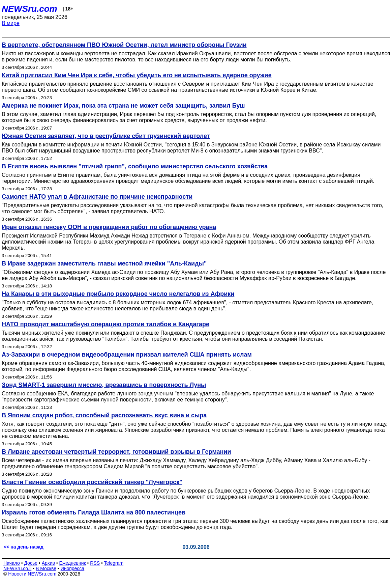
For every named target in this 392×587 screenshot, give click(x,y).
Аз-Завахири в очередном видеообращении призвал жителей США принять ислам (127, 355)
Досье (31, 563)
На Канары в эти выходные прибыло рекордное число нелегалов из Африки (118, 294)
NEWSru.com (29, 9)
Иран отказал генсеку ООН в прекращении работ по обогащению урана (109, 227)
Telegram (114, 563)
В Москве (46, 568)
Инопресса (73, 568)
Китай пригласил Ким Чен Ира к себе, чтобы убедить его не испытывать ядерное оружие (137, 75)
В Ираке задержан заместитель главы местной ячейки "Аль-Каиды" (104, 263)
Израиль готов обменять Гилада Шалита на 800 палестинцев (94, 512)
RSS (95, 563)
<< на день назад (24, 547)
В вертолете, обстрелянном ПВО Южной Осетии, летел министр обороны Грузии (124, 45)
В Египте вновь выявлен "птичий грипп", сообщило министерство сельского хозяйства (135, 166)
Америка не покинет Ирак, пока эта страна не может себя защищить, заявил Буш (123, 106)
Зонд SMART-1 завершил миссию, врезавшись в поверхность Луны (104, 385)
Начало (12, 563)
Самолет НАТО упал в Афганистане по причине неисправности (97, 197)
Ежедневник (73, 563)
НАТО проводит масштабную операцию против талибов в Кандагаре (105, 324)
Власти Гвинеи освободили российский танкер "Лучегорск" (92, 482)
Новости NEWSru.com (32, 574)
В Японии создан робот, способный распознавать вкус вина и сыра (104, 415)
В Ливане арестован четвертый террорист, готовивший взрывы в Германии (116, 452)
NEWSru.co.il (17, 568)
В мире (11, 23)
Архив (48, 563)
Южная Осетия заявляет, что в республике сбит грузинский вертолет (106, 136)
